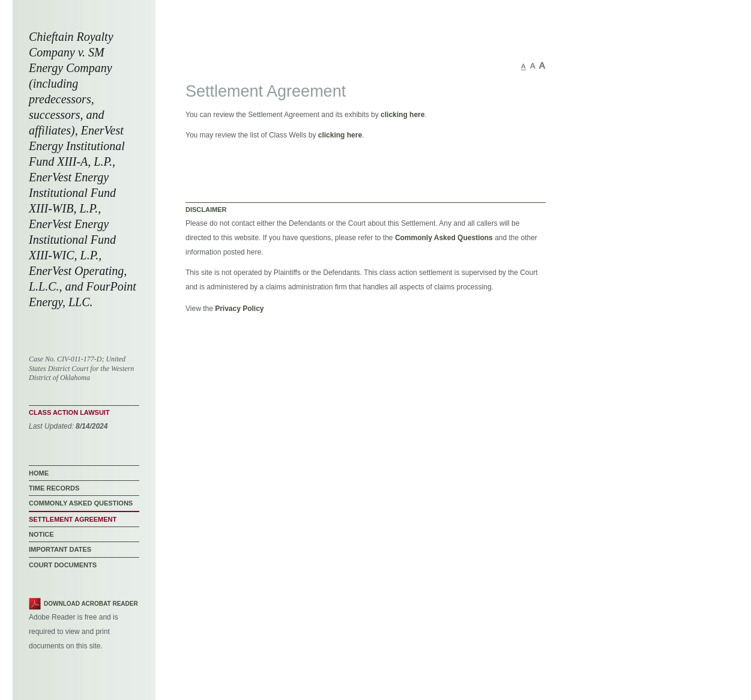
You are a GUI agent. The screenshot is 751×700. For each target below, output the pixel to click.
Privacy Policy (239, 309)
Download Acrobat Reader (91, 604)
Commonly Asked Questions (444, 238)
